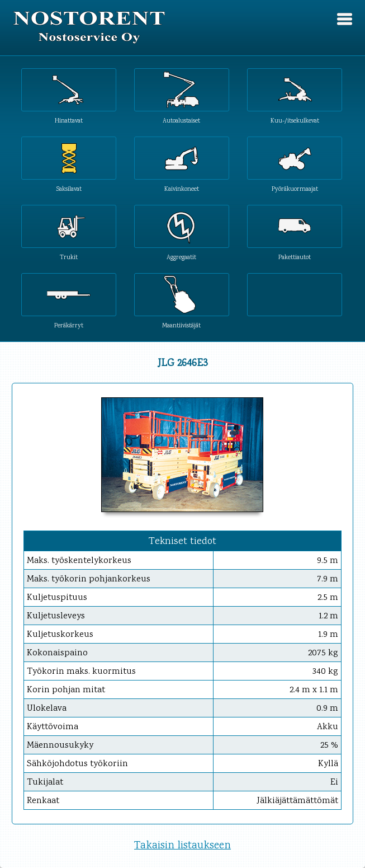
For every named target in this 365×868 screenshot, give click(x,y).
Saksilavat (69, 189)
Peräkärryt (69, 325)
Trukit (69, 257)
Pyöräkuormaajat (295, 189)
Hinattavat (69, 121)
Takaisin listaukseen (182, 846)
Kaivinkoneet (182, 189)
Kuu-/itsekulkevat (295, 121)
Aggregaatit (181, 257)
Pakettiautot (295, 257)
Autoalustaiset (181, 121)
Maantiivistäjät (181, 325)
